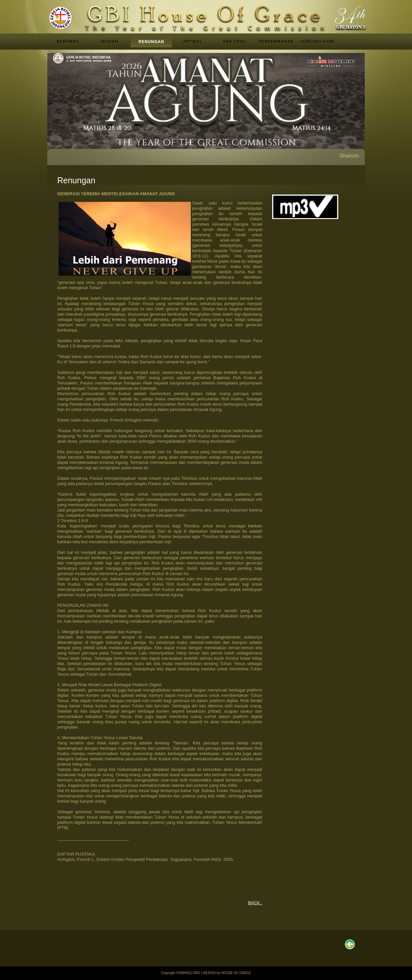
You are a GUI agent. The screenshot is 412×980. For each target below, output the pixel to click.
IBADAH (110, 42)
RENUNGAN (151, 42)
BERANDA (68, 42)
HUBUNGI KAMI (318, 42)
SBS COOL (235, 42)
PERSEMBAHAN (276, 42)
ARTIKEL (193, 42)
